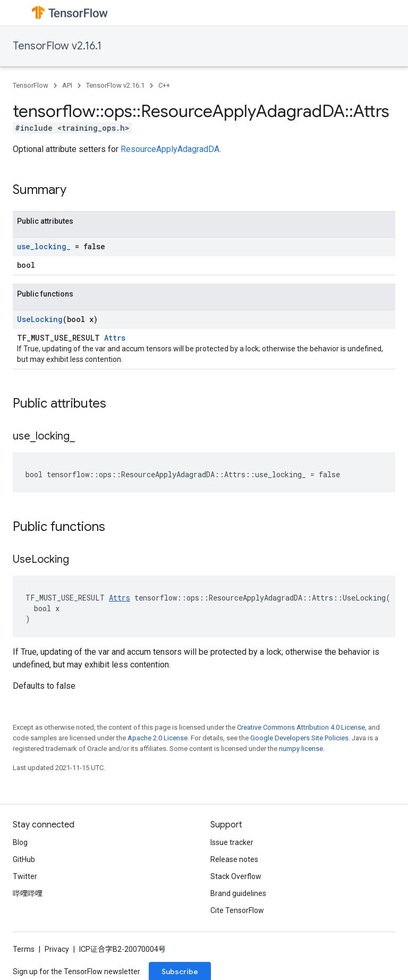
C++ (164, 85)
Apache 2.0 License (158, 738)
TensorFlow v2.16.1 (57, 46)
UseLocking (40, 319)
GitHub (24, 859)
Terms (24, 949)
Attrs (115, 338)
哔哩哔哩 (28, 893)
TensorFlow (31, 85)
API (67, 85)
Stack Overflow (236, 876)
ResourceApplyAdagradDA (170, 149)
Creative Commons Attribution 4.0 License (301, 727)
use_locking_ (44, 246)
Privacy (57, 949)
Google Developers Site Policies (299, 738)
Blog (20, 842)
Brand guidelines (238, 893)
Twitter (25, 876)
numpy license (301, 749)
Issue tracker (232, 842)
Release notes (234, 859)
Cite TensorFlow (237, 910)
